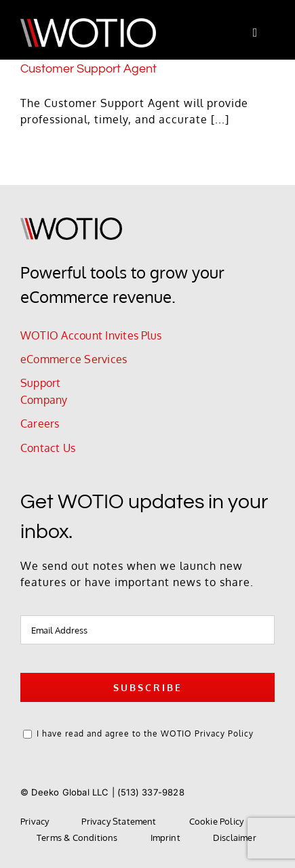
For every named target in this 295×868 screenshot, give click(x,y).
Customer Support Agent (88, 69)
